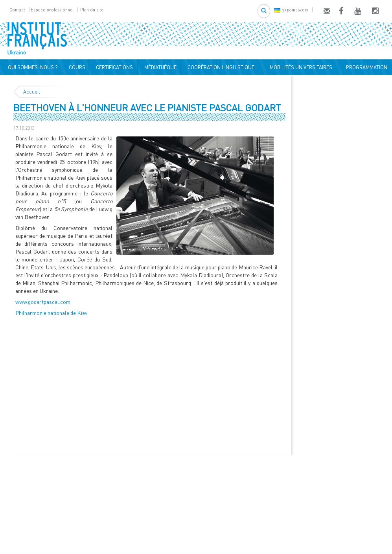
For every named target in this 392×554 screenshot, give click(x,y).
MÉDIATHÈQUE (159, 67)
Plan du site (92, 10)
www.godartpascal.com (43, 302)
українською (291, 10)
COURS (76, 67)
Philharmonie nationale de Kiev (51, 313)
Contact (17, 10)
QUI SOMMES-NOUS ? (32, 67)
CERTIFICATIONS (113, 67)
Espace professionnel (52, 10)
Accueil (32, 92)
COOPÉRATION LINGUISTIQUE (221, 67)
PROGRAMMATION (365, 67)
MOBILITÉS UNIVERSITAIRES (300, 67)
